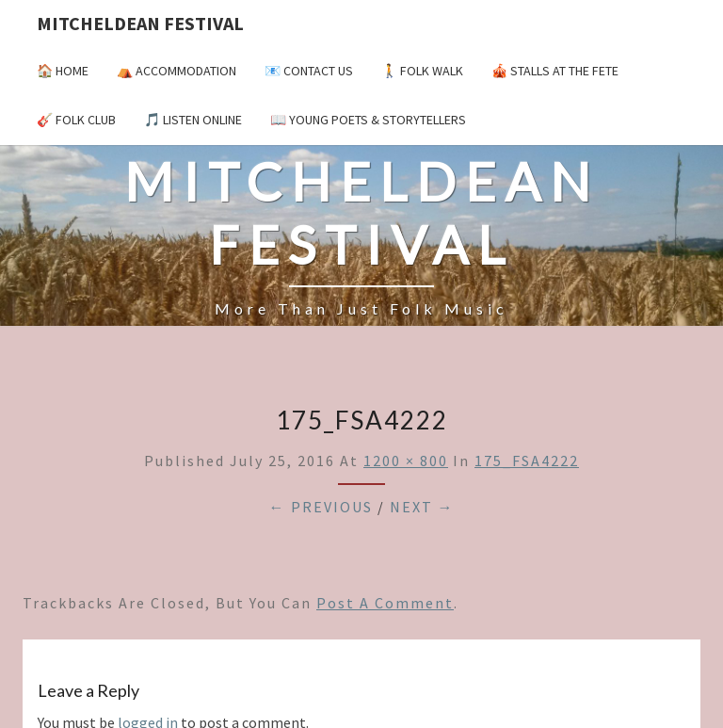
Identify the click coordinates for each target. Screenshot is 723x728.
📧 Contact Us (309, 71)
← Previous (321, 507)
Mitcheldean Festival (140, 23)
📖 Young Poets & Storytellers (368, 120)
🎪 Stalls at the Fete (555, 71)
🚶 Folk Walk (422, 71)
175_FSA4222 (527, 461)
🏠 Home (63, 71)
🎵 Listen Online (193, 120)
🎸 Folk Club (76, 120)
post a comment (385, 603)
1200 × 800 (406, 461)
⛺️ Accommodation (177, 71)
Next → (422, 507)
